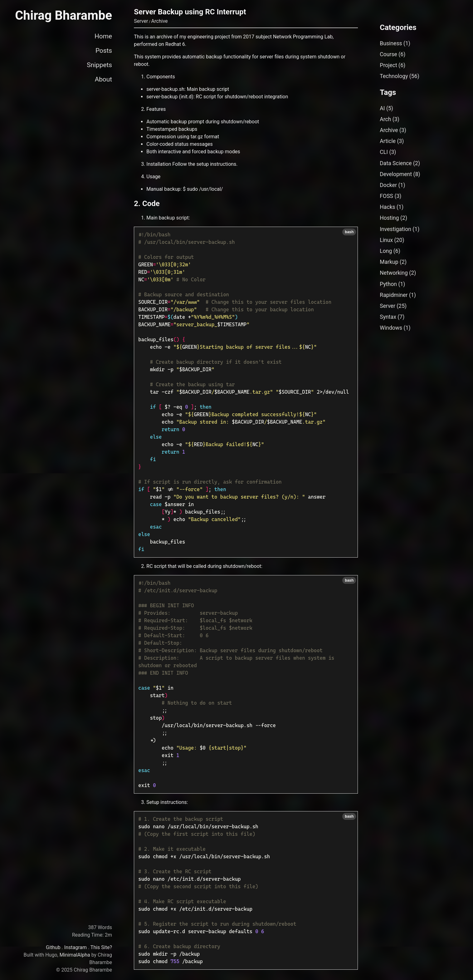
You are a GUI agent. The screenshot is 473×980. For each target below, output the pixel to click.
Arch (385, 119)
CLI (384, 152)
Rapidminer (394, 295)
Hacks (387, 207)
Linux (386, 240)
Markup (389, 262)
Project (388, 65)
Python (388, 284)
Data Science (396, 163)
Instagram (76, 947)
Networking (394, 273)
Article (388, 141)
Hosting (389, 218)
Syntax (388, 317)
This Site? (101, 947)
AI (382, 108)
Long (386, 251)
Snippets (99, 65)
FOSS (386, 196)
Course (388, 54)
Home (103, 36)
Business (391, 43)
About (103, 79)
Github (53, 947)
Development (396, 174)
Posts (104, 51)
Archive (160, 21)
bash (349, 232)
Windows (391, 328)
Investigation (395, 229)
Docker (388, 185)
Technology (394, 76)
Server (141, 21)
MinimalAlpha (75, 955)
